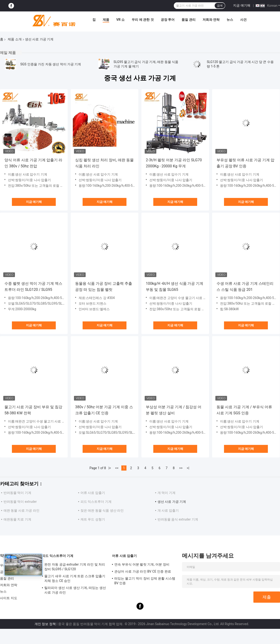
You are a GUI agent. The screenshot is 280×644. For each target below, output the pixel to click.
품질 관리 (188, 20)
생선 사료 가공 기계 (172, 502)
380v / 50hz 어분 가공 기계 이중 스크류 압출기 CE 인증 (104, 410)
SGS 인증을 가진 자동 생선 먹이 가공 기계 (51, 64)
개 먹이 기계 (166, 493)
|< (110, 468)
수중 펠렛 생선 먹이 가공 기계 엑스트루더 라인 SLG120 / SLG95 (33, 287)
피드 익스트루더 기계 (96, 502)
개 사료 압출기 (168, 510)
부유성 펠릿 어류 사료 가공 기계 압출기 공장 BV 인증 (245, 163)
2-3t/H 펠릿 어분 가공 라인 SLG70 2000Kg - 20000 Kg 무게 (174, 163)
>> (181, 468)
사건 (243, 20)
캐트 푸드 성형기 (93, 519)
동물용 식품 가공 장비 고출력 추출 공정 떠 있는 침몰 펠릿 (104, 287)
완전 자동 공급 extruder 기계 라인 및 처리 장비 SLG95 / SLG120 (75, 567)
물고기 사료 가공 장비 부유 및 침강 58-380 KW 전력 (33, 410)
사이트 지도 (9, 598)
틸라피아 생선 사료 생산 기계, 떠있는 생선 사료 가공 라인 (75, 590)
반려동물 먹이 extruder (20, 502)
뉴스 (230, 20)
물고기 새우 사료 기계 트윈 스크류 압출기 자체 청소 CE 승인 (75, 578)
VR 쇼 (120, 20)
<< (117, 468)
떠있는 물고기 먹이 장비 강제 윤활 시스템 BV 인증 (145, 581)
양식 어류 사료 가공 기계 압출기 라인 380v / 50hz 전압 (33, 163)
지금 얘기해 (242, 5)
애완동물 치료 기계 (17, 519)
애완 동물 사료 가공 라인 (21, 510)
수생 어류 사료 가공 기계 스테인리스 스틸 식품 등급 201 (245, 287)
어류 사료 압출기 (93, 493)
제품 (106, 20)
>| (188, 468)
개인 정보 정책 (45, 624)
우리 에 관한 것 (143, 20)
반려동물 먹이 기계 (17, 493)
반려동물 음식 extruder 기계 (178, 519)
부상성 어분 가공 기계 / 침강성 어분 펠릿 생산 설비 (174, 410)
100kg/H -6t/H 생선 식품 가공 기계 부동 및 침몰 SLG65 (175, 287)
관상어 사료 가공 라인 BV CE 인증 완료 (143, 571)
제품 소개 (15, 39)
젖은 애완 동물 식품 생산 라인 (102, 510)
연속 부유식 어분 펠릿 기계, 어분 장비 (142, 564)
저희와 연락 (211, 20)
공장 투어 (168, 20)
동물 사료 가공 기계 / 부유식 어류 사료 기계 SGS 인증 (244, 410)
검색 (220, 6)
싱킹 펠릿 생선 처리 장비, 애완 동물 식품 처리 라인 (104, 163)
